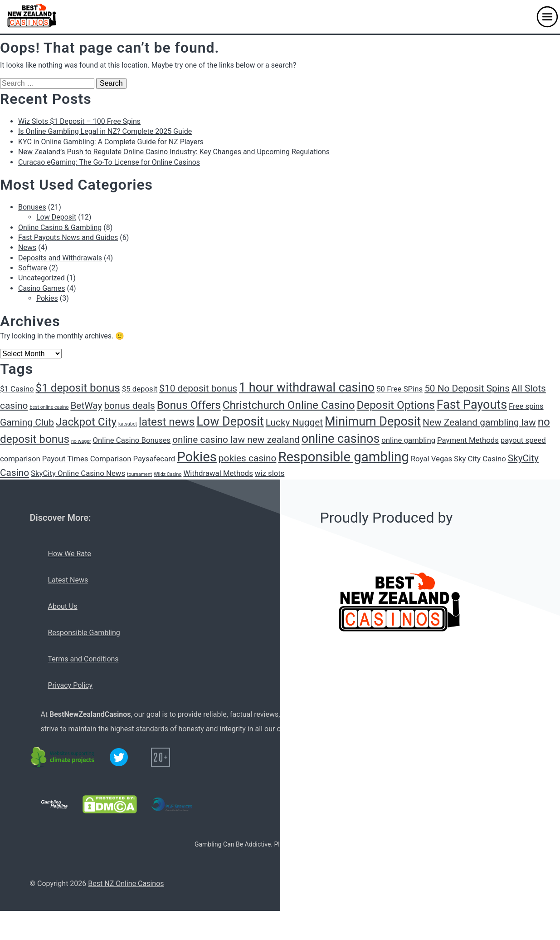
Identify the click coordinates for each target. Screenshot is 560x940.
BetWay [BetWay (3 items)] (86, 406)
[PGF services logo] (172, 804)
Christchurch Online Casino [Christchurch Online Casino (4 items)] (289, 405)
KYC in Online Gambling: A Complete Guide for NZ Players (111, 142)
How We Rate (70, 554)
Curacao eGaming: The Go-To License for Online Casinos (109, 162)
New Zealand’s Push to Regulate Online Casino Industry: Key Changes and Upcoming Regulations (174, 152)
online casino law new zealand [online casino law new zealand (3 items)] (236, 440)
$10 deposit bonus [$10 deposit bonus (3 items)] (198, 388)
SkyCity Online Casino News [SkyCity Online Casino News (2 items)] (78, 473)
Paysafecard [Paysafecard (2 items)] (154, 459)
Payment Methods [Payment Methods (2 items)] (468, 440)
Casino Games (42, 288)
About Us (63, 606)
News (27, 247)
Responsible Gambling (84, 633)
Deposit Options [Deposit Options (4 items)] (395, 405)
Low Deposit (56, 217)
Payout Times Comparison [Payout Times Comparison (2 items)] (87, 459)
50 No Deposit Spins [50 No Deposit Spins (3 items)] (467, 388)
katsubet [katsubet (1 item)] (128, 424)
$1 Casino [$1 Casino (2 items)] (17, 389)
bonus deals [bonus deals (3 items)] (129, 406)
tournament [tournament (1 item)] (139, 474)
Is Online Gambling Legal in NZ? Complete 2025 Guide (105, 131)
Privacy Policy (71, 685)
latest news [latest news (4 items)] (167, 422)
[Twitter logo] (119, 757)
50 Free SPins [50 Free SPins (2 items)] (399, 389)
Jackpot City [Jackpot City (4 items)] (86, 422)
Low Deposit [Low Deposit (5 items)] (230, 421)
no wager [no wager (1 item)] (81, 441)
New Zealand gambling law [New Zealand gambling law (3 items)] (479, 422)
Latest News (68, 580)
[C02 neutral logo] (63, 757)
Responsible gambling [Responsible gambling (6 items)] (343, 457)
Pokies (47, 298)
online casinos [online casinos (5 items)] (341, 439)
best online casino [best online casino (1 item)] (49, 407)
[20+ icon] (161, 757)
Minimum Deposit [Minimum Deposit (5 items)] (373, 421)
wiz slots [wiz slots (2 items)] (270, 473)
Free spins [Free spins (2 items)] (526, 406)
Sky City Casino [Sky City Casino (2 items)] (480, 459)
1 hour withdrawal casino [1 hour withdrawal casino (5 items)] (307, 387)
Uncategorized (41, 278)
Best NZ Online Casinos (126, 884)
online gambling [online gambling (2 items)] (408, 440)
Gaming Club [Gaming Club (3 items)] (27, 422)
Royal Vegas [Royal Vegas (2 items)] (431, 459)
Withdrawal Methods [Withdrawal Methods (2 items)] (218, 473)
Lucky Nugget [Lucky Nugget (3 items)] (294, 422)
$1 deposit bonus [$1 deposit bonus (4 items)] (78, 388)
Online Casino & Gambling (60, 228)
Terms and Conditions (83, 659)
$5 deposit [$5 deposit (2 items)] (140, 389)
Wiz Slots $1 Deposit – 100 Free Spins (79, 121)
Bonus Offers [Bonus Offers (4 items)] (189, 405)
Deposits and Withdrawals (60, 258)
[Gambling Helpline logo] (54, 804)
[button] (547, 17)
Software (33, 268)
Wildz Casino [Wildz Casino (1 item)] (168, 474)
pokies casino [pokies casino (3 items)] (248, 458)
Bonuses (32, 207)
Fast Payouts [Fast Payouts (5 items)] (472, 405)
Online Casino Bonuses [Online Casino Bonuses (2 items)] (132, 440)
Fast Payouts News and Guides (68, 237)
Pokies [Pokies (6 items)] (197, 457)
